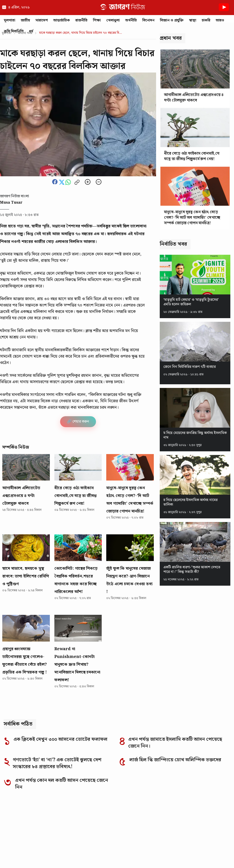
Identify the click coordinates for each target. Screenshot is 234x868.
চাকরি (206, 20)
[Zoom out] (99, 182)
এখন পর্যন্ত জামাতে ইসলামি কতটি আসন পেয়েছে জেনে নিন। (175, 743)
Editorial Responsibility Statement (37, 855)
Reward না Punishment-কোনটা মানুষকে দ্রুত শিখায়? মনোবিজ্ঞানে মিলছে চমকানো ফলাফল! (77, 664)
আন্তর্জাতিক (62, 20)
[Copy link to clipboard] (77, 183)
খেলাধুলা (113, 20)
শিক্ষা (97, 20)
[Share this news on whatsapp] (69, 184)
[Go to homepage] (32, 812)
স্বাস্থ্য (193, 20)
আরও (220, 20)
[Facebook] (178, 813)
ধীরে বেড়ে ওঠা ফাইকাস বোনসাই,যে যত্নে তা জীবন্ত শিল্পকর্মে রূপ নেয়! (76, 496)
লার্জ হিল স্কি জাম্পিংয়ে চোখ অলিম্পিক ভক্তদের (175, 760)
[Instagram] (190, 813)
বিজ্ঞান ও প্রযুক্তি (172, 20)
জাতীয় (25, 20)
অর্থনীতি (131, 20)
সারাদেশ (42, 20)
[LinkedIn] (202, 813)
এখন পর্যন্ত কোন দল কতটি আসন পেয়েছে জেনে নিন (62, 784)
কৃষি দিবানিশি (14, 31)
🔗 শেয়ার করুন (78, 422)
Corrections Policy (91, 855)
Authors (218, 855)
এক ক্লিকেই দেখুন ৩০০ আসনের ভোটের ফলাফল (60, 739)
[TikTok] (214, 813)
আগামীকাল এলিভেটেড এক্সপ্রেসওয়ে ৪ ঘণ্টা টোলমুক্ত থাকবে (21, 496)
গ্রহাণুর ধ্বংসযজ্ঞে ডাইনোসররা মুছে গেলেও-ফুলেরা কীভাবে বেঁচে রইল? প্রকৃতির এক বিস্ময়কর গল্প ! (25, 661)
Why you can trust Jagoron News (35, 837)
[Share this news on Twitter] (62, 184)
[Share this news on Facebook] (55, 184)
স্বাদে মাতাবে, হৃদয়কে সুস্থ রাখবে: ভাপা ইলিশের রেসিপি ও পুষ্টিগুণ (26, 576)
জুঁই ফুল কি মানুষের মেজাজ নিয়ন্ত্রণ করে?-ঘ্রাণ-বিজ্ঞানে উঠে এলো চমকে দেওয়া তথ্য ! (129, 580)
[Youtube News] (224, 12)
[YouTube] (226, 813)
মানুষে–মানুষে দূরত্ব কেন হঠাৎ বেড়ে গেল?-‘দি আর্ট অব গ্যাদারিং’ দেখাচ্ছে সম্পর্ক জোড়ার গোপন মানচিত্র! (130, 500)
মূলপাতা (10, 20)
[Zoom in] (88, 182)
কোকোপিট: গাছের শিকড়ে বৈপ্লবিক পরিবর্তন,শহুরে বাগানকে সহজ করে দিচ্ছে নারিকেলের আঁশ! (76, 580)
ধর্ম (31, 31)
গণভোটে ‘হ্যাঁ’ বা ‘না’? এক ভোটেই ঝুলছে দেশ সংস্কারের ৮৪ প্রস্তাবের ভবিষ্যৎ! (57, 763)
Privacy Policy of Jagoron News (177, 855)
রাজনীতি (81, 20)
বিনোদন (148, 20)
